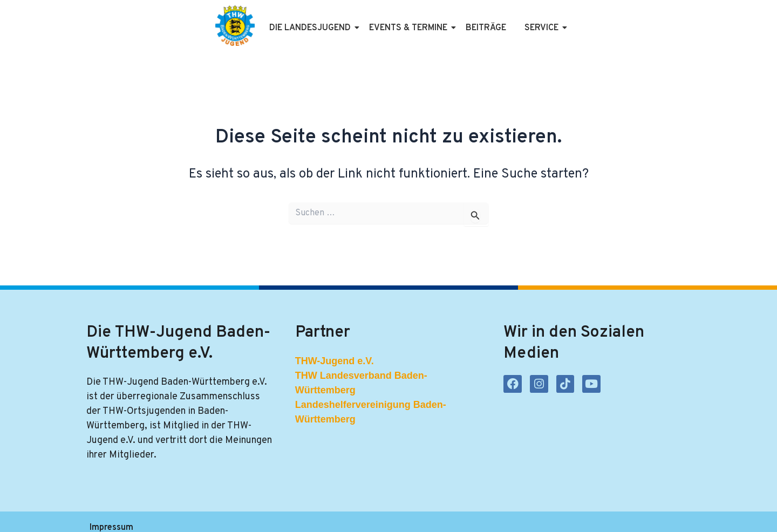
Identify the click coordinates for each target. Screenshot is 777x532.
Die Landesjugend (292, 21)
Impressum (111, 514)
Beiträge (466, 21)
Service (523, 21)
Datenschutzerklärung (193, 514)
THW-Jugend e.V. (335, 346)
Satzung (271, 514)
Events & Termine (390, 21)
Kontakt (319, 514)
